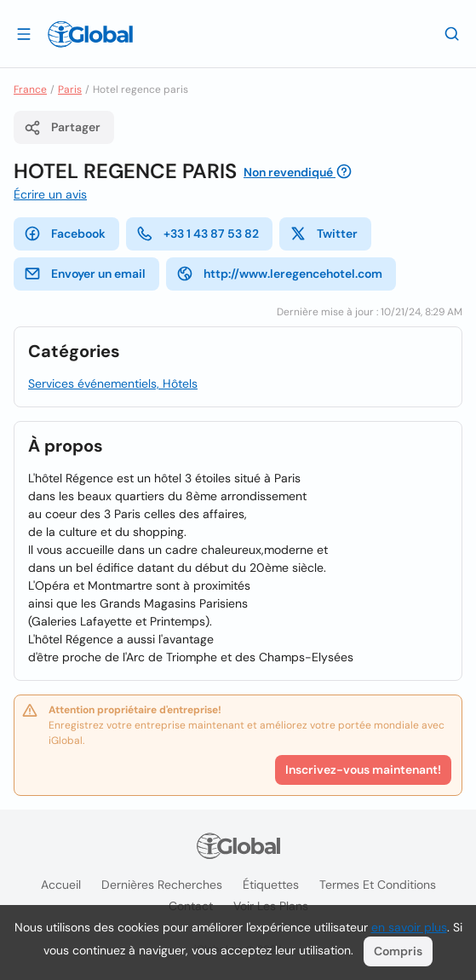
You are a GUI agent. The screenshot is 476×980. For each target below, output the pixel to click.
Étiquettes (271, 885)
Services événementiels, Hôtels (113, 383)
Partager (62, 128)
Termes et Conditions (378, 885)
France (30, 89)
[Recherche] (452, 33)
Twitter (324, 233)
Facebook (65, 233)
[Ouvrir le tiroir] (24, 33)
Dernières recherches (162, 885)
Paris (70, 89)
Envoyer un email (85, 274)
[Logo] (90, 34)
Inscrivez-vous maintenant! (363, 770)
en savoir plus (409, 927)
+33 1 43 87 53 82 (198, 233)
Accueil (61, 885)
